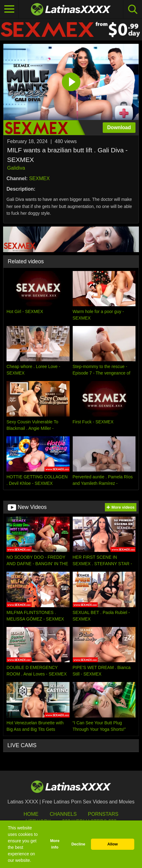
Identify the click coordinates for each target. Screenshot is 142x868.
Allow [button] (113, 844)
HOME (31, 814)
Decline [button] (78, 844)
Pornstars (103, 814)
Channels (63, 814)
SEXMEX (39, 178)
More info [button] (55, 844)
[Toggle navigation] (9, 9)
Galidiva (16, 168)
